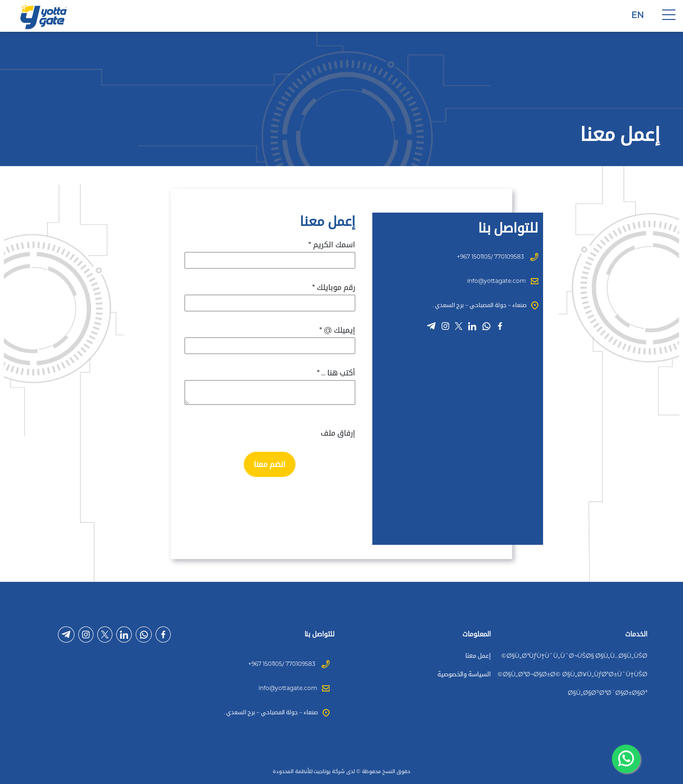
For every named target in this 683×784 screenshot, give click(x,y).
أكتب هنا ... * (336, 373)
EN (637, 15)
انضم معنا (270, 464)
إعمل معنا (478, 655)
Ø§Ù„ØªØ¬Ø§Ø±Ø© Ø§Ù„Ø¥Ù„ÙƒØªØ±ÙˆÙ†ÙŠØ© (572, 674)
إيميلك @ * (337, 330)
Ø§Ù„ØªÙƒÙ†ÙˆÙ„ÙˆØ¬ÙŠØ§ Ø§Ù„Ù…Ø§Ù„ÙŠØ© (574, 655)
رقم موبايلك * (333, 287)
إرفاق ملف (338, 433)
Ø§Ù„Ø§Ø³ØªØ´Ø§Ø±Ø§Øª (608, 692)
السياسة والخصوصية (464, 674)
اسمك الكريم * (332, 245)
